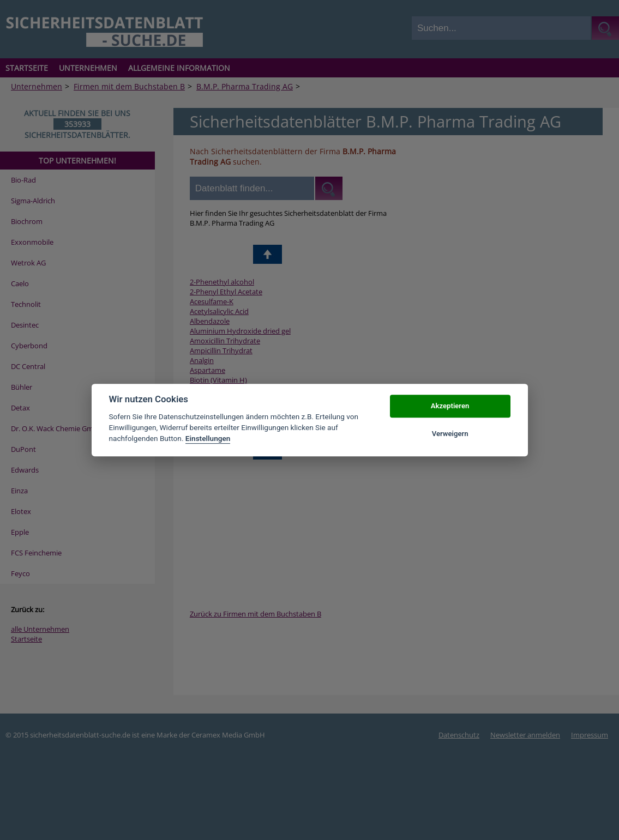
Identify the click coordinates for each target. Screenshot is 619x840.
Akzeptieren (450, 406)
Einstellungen (208, 439)
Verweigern (450, 434)
